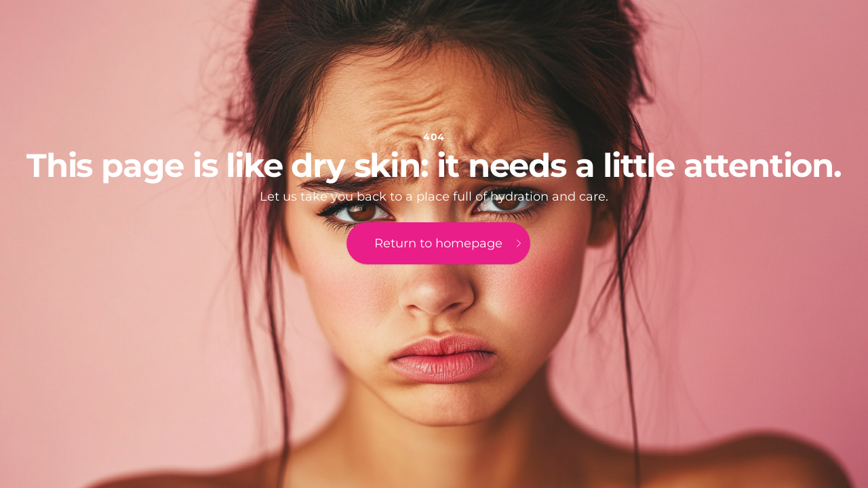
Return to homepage (449, 243)
